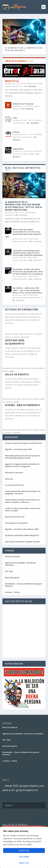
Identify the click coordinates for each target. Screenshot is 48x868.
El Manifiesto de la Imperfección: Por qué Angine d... (24, 49)
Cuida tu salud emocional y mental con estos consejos (23, 509)
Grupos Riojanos (34, 298)
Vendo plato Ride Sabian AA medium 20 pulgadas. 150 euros (23, 492)
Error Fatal (12, 81)
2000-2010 (30, 84)
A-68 (15, 118)
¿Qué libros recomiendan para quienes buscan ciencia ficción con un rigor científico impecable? (28, 253)
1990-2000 (38, 134)
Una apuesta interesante (16, 523)
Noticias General (12, 557)
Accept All (24, 851)
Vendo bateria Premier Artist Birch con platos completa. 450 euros (22, 501)
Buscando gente (12, 578)
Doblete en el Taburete (23, 104)
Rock (20, 86)
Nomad (16, 132)
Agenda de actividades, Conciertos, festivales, (21, 564)
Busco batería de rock (15, 517)
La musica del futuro (14, 485)
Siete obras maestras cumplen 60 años (22, 542)
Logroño (15, 86)
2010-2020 (39, 84)
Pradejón (24, 154)
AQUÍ (12, 371)
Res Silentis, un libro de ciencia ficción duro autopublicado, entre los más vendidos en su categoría (28, 272)
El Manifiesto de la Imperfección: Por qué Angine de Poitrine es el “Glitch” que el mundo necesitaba (24, 206)
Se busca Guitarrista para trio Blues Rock (23, 443)
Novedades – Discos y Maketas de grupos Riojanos (23, 585)
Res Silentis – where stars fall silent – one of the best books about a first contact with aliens (27, 290)
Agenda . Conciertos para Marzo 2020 (22, 529)
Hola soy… (10, 479)
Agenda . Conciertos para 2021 (19, 449)
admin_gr (11, 84)
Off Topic (9, 571)
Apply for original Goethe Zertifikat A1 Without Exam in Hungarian (22, 465)
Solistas (31, 154)
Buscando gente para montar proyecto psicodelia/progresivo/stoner (23, 457)
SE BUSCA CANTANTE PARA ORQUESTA (22, 535)
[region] (24, 847)
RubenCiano (18, 149)
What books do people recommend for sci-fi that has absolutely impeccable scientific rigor (23, 233)
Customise (24, 857)
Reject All (24, 863)
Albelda (8, 86)
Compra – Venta (12, 592)
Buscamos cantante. (14, 473)
